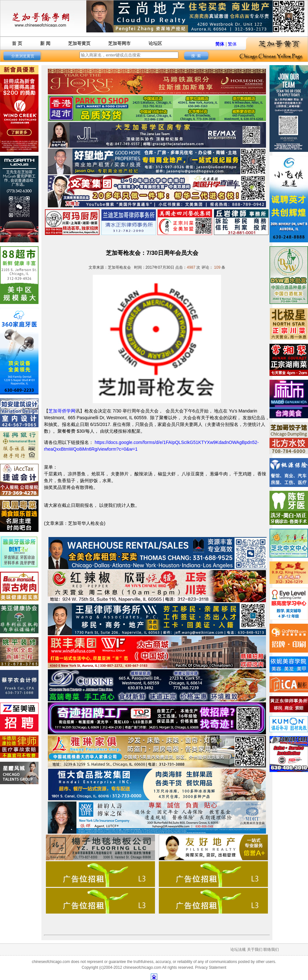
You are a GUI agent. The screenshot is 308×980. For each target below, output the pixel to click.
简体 (220, 44)
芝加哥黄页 (79, 43)
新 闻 (45, 43)
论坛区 (155, 43)
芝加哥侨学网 (62, 411)
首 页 (17, 43)
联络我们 (271, 950)
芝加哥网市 (119, 43)
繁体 (232, 44)
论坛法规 (238, 950)
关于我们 (255, 950)
